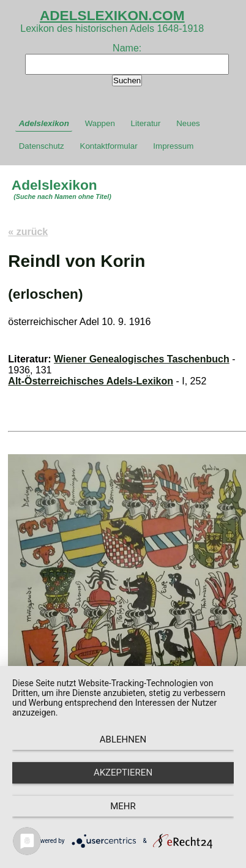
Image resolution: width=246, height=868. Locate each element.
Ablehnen (123, 739)
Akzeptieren (123, 773)
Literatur (146, 123)
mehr (123, 806)
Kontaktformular (109, 146)
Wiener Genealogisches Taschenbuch (142, 359)
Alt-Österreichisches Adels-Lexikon (91, 381)
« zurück (28, 232)
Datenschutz (42, 146)
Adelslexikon (44, 123)
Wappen (100, 123)
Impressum (173, 146)
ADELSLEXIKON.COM (112, 15)
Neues (188, 123)
